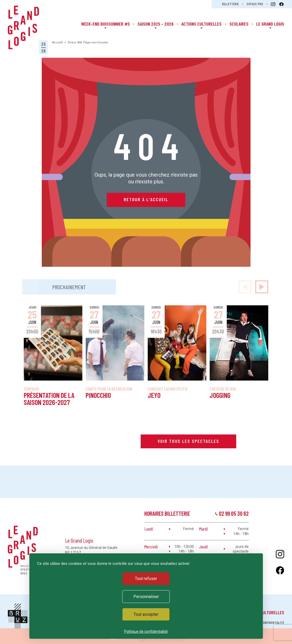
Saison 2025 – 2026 (156, 24)
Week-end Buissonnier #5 (105, 24)
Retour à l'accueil (146, 199)
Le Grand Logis (270, 24)
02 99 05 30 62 (234, 513)
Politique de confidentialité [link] (146, 631)
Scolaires (239, 24)
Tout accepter (146, 614)
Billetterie (230, 4)
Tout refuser (146, 579)
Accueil (58, 42)
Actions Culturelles (201, 24)
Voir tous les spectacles (188, 441)
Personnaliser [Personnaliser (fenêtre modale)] (146, 597)
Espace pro (255, 4)
